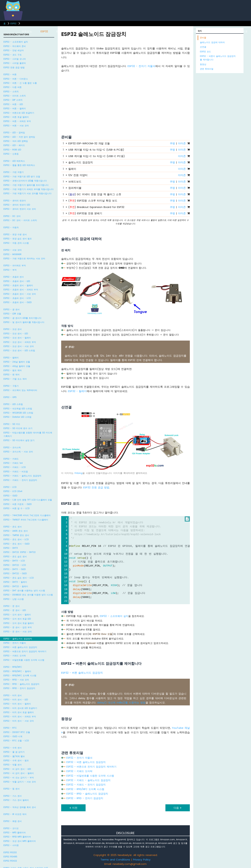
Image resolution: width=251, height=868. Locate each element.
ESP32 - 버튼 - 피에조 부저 (17, 121)
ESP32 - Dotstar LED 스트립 (17, 417)
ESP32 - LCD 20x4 (13, 491)
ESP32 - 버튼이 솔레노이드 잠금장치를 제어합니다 (218, 58)
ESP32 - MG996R (12, 254)
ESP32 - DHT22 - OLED (15, 573)
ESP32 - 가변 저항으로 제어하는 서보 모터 (24, 258)
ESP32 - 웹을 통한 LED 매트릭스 (19, 165)
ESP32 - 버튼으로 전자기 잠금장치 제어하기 (25, 651)
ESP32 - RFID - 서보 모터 (16, 680)
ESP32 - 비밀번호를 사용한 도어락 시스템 (24, 660)
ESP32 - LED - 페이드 (14, 145)
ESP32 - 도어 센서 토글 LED (17, 619)
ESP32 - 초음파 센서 (14, 277)
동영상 (203, 64)
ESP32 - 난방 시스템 (14, 599)
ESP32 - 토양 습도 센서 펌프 (18, 239)
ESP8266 (62, 31)
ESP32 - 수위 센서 (13, 748)
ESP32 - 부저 (10, 270)
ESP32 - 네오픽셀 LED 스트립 (18, 409)
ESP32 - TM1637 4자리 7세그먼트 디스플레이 (26, 520)
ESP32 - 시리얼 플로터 (15, 63)
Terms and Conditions (115, 860)
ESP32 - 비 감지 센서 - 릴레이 (19, 773)
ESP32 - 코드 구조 (13, 55)
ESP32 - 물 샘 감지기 (14, 752)
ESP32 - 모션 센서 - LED (16, 334)
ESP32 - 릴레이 (11, 358)
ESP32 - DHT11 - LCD (14, 561)
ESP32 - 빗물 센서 (13, 765)
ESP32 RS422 (10, 861)
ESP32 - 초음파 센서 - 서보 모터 (20, 294)
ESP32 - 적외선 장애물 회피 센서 (20, 807)
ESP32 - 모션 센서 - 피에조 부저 (20, 342)
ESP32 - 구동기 (11, 386)
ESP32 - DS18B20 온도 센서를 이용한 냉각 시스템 (28, 595)
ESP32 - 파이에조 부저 (15, 265)
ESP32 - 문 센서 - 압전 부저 (18, 627)
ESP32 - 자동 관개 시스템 (16, 243)
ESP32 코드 (205, 52)
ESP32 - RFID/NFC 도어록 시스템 (20, 675)
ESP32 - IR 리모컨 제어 (15, 814)
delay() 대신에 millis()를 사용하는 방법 (121, 703)
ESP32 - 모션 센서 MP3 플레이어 (20, 841)
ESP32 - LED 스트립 (13, 404)
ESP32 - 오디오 (11, 828)
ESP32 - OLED (10, 496)
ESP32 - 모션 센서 (13, 329)
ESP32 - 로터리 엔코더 (15, 201)
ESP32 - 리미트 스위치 (15, 96)
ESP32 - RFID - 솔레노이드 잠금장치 (21, 684)
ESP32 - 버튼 (10, 74)
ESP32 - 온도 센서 (13, 527)
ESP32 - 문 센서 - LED (15, 610)
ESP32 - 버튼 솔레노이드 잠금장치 (20, 647)
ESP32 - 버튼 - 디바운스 (16, 79)
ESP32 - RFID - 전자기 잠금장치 (19, 688)
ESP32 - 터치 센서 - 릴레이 (17, 704)
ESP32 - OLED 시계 (13, 736)
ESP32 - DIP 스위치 (13, 100)
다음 (178, 808)
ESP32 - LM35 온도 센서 (16, 531)
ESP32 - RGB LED (12, 150)
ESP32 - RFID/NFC (13, 667)
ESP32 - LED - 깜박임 (14, 133)
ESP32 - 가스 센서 (13, 796)
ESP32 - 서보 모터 (13, 250)
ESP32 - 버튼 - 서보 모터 (16, 126)
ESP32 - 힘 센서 (12, 789)
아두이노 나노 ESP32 (168, 31)
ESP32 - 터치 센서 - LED (16, 700)
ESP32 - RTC (10, 728)
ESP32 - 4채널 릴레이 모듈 (17, 366)
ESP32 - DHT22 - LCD (15, 565)
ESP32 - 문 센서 (12, 606)
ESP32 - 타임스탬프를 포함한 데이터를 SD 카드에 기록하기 (28, 434)
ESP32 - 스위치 (11, 92)
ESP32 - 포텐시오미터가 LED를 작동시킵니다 (25, 181)
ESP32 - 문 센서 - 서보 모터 (18, 632)
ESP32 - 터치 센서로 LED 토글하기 (20, 708)
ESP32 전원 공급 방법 (14, 67)
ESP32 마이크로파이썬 (203, 31)
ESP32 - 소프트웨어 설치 (16, 42)
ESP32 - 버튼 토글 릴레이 (16, 117)
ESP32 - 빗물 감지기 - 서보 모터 (20, 782)
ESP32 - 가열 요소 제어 (15, 379)
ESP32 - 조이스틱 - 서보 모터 (18, 452)
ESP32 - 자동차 (11, 227)
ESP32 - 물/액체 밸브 (14, 756)
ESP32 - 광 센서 (12, 309)
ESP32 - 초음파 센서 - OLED (18, 302)
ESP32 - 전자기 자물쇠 (15, 643)
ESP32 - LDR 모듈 (12, 314)
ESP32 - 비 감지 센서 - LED (17, 769)
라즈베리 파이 (84, 31)
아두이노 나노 (139, 31)
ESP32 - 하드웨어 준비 (15, 46)
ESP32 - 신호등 (11, 154)
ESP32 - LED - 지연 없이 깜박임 (19, 137)
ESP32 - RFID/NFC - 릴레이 (17, 671)
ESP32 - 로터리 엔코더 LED (17, 205)
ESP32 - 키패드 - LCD (15, 467)
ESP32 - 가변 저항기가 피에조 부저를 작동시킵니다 (28, 189)
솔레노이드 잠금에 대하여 (212, 42)
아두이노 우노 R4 (111, 31)
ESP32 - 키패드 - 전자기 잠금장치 (20, 480)
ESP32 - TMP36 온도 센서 (16, 535)
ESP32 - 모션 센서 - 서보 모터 (19, 346)
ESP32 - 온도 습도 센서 (15, 556)
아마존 (182, 143)
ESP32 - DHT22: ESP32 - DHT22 (20, 552)
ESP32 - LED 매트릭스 (14, 161)
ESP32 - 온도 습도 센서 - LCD (19, 578)
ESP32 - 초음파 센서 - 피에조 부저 (21, 290)
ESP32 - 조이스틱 (12, 447)
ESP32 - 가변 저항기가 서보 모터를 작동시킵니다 (27, 193)
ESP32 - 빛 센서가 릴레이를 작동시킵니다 (24, 322)
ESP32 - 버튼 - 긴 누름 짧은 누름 (20, 83)
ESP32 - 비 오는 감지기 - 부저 (19, 778)
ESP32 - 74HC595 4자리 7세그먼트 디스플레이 (27, 515)
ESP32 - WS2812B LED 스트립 (18, 413)
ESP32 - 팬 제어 (12, 375)
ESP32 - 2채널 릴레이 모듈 (17, 362)
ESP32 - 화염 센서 (13, 821)
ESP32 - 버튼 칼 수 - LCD (16, 508)
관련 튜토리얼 (207, 69)
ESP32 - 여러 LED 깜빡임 (16, 141)
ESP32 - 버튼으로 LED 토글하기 (19, 113)
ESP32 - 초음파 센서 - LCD (17, 298)
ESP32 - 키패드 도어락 (15, 656)
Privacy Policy (142, 860)
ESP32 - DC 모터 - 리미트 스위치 (20, 220)
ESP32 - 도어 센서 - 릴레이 (17, 615)
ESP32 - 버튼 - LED (13, 104)
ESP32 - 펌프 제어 (13, 370)
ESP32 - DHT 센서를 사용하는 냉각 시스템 (24, 591)
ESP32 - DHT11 (11, 548)
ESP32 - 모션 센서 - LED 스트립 (19, 350)
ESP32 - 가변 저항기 (14, 172)
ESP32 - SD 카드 (12, 424)
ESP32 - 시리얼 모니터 (15, 59)
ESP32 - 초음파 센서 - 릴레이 (18, 285)
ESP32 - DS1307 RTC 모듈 (17, 732)
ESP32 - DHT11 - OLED (15, 569)
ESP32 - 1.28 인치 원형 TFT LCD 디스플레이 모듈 (28, 500)
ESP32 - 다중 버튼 (13, 87)
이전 (73, 808)
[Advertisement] (125, 99)
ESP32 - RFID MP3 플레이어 (17, 837)
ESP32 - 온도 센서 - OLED (16, 544)
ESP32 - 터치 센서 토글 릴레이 (19, 712)
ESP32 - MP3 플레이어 (15, 832)
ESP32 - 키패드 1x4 (13, 463)
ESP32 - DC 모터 (12, 216)
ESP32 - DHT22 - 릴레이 (16, 586)
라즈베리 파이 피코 (236, 31)
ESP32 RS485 (10, 857)
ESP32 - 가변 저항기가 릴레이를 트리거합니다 (26, 185)
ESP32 (13, 23)
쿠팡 (172, 143)
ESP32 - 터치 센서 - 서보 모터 (19, 721)
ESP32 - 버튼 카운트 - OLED (18, 504)
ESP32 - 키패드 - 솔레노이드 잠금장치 (22, 476)
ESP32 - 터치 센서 (13, 695)
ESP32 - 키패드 (11, 459)
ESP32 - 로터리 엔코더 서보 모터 (20, 209)
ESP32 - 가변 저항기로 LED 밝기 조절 (22, 176)
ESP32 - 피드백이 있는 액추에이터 (20, 390)
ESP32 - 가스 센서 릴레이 (16, 800)
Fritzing (79, 473)
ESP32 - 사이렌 (11, 845)
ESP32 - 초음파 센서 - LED (17, 281)
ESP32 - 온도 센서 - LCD (16, 539)
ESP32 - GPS (10, 397)
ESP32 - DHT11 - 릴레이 (15, 582)
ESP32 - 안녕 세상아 (14, 50)
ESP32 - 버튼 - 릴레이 (15, 108)
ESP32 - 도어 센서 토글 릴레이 (19, 623)
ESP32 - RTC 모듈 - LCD (16, 741)
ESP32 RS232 (10, 852)
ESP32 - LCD (10, 487)
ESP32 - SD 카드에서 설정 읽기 (19, 440)
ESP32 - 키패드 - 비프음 (16, 472)
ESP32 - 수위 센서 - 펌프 (16, 760)
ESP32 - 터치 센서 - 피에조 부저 (20, 716)
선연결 (203, 47)
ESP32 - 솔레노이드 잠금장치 (18, 639)
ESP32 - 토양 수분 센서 (15, 234)
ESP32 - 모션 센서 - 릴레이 (17, 338)
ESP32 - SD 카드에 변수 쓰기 (18, 428)
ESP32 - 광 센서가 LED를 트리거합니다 (22, 318)
